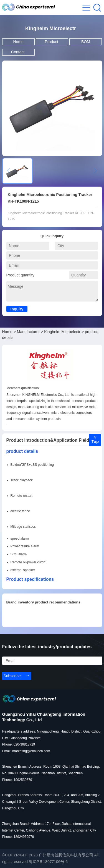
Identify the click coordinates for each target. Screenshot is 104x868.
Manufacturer (28, 332)
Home (18, 42)
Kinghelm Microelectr (62, 332)
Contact (18, 52)
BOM (86, 42)
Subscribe (12, 676)
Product (52, 42)
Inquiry (17, 309)
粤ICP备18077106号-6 (48, 862)
